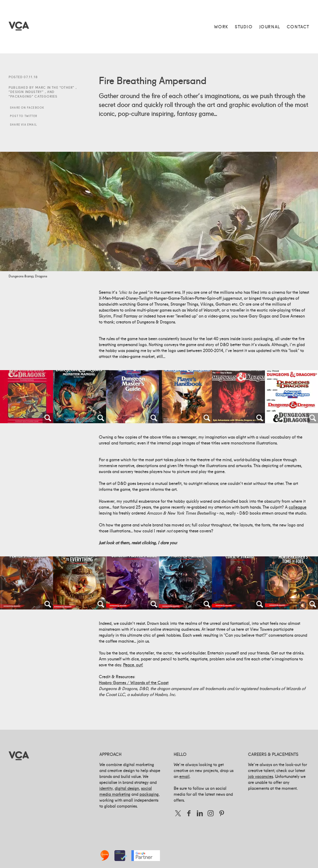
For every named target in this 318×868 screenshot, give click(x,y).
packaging (149, 794)
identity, (106, 788)
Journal (270, 27)
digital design (127, 788)
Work (221, 27)
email (184, 776)
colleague (298, 507)
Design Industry (26, 92)
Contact (298, 27)
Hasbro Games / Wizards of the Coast (134, 683)
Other (67, 87)
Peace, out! (133, 665)
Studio (244, 27)
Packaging (21, 96)
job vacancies (261, 776)
